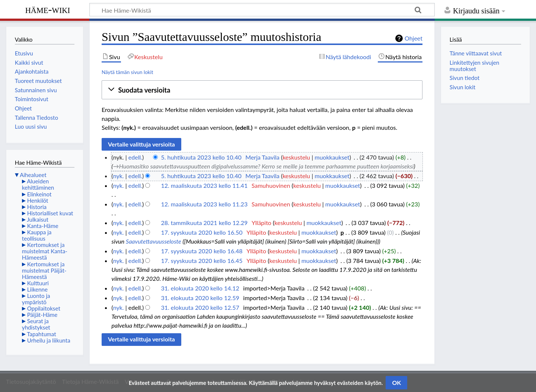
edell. (135, 157)
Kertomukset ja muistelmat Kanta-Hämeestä (45, 251)
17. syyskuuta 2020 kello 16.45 (202, 261)
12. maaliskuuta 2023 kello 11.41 (204, 185)
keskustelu (296, 157)
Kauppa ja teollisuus (37, 235)
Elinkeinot (39, 194)
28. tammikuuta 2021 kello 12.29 (204, 223)
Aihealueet (33, 175)
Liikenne (37, 289)
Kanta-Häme (43, 226)
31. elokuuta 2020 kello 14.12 (200, 288)
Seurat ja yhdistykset (36, 324)
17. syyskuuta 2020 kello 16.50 (202, 232)
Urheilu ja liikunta (49, 340)
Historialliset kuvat (50, 213)
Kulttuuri (38, 283)
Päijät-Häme (42, 315)
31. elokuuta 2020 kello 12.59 (200, 298)
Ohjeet (414, 38)
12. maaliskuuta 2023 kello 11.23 (204, 204)
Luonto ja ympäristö (36, 299)
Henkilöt (38, 200)
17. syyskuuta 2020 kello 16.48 (202, 251)
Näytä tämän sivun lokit (127, 72)
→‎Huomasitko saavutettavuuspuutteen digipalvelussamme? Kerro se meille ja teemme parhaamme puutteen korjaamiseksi (264, 166)
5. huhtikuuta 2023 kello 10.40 (201, 157)
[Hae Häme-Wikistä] (262, 10)
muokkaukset (332, 157)
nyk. (119, 176)
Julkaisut (38, 219)
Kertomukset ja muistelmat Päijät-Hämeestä (44, 270)
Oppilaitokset (44, 308)
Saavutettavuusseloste (154, 241)
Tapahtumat (42, 334)
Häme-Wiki (48, 9)
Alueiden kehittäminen (38, 184)
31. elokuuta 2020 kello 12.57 (200, 307)
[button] (262, 90)
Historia (37, 207)
